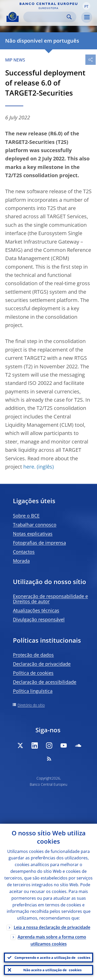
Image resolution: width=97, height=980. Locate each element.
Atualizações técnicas (36, 610)
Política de (33, 673)
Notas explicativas (33, 534)
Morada (21, 561)
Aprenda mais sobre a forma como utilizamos (52, 940)
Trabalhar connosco (35, 525)
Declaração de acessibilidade (45, 682)
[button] (86, 6)
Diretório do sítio (31, 705)
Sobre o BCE (26, 516)
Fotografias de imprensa (39, 543)
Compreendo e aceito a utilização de (52, 958)
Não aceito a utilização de (52, 970)
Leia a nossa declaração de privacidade (52, 927)
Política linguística (33, 691)
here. (29, 467)
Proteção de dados (33, 655)
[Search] (46, 17)
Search (69, 17)
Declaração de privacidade (42, 664)
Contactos (24, 552)
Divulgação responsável (39, 619)
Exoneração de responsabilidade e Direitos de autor (50, 599)
